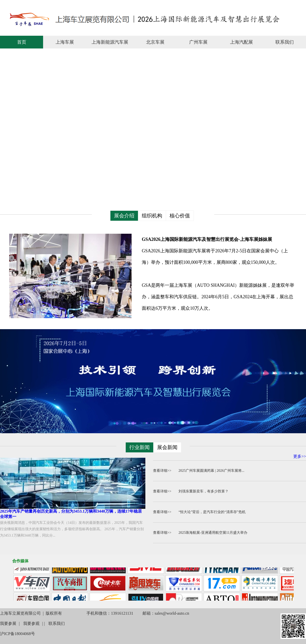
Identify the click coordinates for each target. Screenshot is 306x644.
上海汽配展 (241, 42)
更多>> (300, 456)
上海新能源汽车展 (110, 42)
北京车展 (155, 42)
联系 (269, 5)
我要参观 (31, 623)
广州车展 (198, 42)
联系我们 (285, 42)
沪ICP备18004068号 (17, 634)
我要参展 (8, 623)
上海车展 (65, 42)
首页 (22, 42)
